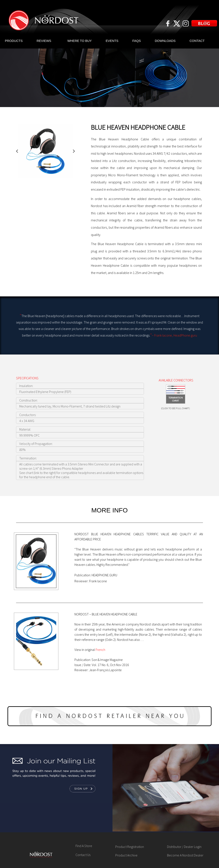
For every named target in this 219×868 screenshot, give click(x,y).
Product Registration (130, 847)
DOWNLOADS (165, 41)
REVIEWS (44, 41)
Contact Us (83, 855)
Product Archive (126, 855)
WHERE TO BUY (80, 41)
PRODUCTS (14, 41)
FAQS (137, 41)
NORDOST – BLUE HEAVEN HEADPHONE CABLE (106, 614)
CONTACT (197, 41)
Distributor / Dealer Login (184, 847)
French (100, 650)
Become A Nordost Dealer (185, 855)
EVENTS (112, 41)
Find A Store (84, 846)
